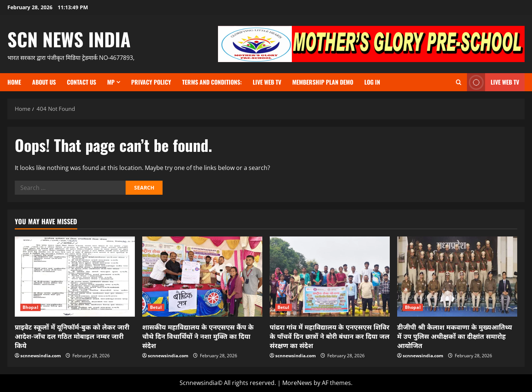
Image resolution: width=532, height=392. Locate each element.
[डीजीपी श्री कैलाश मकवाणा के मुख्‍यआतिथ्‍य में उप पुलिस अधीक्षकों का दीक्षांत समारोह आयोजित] (457, 277)
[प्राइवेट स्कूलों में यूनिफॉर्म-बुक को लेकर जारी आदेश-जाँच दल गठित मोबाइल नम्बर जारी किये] (75, 277)
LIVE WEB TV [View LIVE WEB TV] (493, 82)
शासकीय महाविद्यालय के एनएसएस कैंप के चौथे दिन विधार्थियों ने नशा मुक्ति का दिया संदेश (198, 336)
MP (111, 82)
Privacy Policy (151, 82)
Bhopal (30, 307)
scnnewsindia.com (41, 356)
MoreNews (297, 383)
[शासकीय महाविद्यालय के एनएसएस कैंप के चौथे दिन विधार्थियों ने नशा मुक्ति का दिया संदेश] (202, 277)
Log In (372, 82)
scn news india (69, 39)
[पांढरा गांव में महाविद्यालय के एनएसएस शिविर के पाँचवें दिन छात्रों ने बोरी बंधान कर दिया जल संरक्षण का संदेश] (330, 277)
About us (44, 82)
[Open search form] (459, 82)
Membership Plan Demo (323, 82)
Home (14, 82)
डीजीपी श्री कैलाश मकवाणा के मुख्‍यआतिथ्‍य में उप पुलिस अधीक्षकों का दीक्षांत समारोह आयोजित (455, 336)
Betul (156, 307)
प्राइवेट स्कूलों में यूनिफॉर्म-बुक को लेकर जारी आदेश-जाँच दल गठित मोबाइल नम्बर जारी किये (72, 336)
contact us (81, 82)
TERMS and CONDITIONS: (212, 82)
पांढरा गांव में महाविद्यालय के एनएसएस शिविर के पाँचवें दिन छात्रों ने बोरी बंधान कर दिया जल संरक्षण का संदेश (330, 336)
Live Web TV (267, 82)
